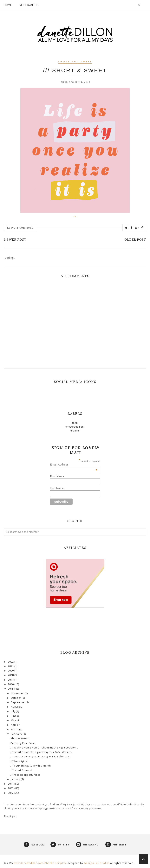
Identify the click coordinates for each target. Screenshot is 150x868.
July (13, 711)
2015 (11, 689)
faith (75, 423)
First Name (57, 476)
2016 (11, 684)
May (14, 720)
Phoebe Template (56, 863)
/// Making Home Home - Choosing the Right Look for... (44, 748)
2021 (11, 666)
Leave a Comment (20, 228)
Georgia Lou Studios (97, 863)
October (16, 698)
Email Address (74, 465)
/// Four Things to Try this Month (31, 766)
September (18, 702)
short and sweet (75, 62)
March (15, 730)
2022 (11, 662)
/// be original (19, 761)
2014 (11, 784)
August (16, 707)
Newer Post (15, 239)
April (14, 725)
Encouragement (75, 427)
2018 (11, 675)
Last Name (57, 488)
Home (8, 5)
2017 (11, 680)
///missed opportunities (26, 775)
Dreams (75, 431)
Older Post (135, 239)
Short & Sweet (20, 738)
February (17, 734)
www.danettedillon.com (28, 863)
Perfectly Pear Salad (23, 743)
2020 (11, 671)
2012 (11, 793)
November (18, 693)
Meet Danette (29, 5)
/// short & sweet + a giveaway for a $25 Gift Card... (42, 752)
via (75, 216)
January (16, 779)
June (14, 716)
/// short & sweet (21, 770)
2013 (11, 788)
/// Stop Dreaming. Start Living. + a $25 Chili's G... (41, 757)
